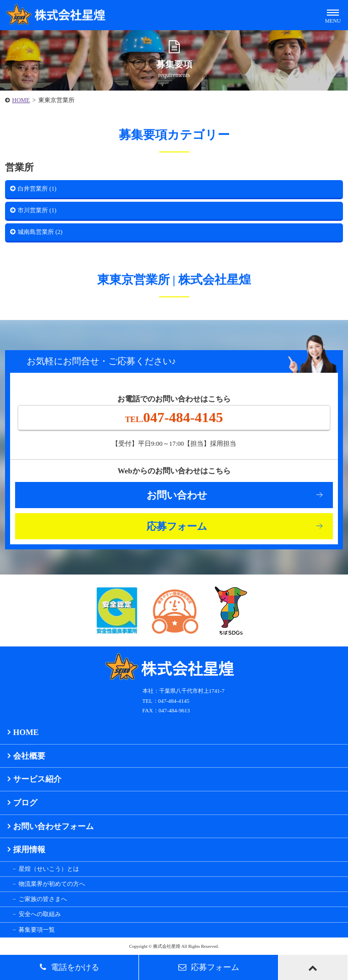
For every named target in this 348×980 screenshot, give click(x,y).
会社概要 (29, 756)
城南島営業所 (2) (40, 232)
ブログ (25, 803)
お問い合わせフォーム (53, 826)
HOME (21, 100)
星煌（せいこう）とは (49, 869)
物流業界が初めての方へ (52, 884)
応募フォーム (177, 526)
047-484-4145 (174, 417)
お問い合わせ (177, 495)
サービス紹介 (37, 779)
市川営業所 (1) (37, 210)
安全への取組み (40, 914)
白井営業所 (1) (37, 189)
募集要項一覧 (37, 930)
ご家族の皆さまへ (43, 899)
